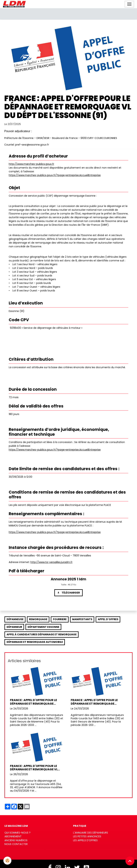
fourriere (60, 619)
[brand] (15, 4)
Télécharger (68, 593)
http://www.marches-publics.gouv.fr (31, 164)
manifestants (82, 619)
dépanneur (14, 627)
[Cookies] (8, 861)
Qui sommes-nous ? (17, 833)
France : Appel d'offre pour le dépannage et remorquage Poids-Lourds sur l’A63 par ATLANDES (33, 702)
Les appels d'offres (85, 840)
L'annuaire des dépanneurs (91, 833)
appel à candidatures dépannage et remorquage (42, 634)
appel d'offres (108, 619)
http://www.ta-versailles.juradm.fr (51, 562)
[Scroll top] (130, 861)
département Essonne (43, 627)
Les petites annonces (87, 836)
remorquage (38, 619)
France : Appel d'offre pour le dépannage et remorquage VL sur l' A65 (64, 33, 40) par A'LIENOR (36, 768)
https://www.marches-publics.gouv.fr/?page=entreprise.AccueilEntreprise (55, 175)
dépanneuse (15, 619)
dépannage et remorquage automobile (35, 642)
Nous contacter (16, 844)
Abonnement (13, 836)
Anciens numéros (16, 840)
